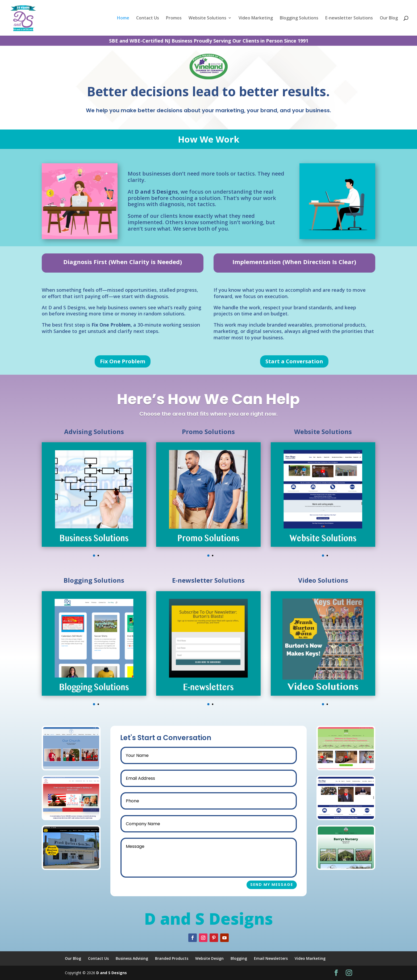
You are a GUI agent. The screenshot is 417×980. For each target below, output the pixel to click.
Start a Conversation (294, 361)
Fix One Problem (123, 361)
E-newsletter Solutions (349, 18)
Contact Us (148, 18)
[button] (94, 556)
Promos (174, 18)
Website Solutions (207, 18)
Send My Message (283, 885)
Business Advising (132, 958)
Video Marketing (256, 18)
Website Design (209, 958)
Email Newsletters (271, 958)
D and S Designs (112, 973)
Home (123, 18)
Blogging (239, 958)
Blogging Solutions (299, 18)
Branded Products (172, 958)
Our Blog (389, 18)
